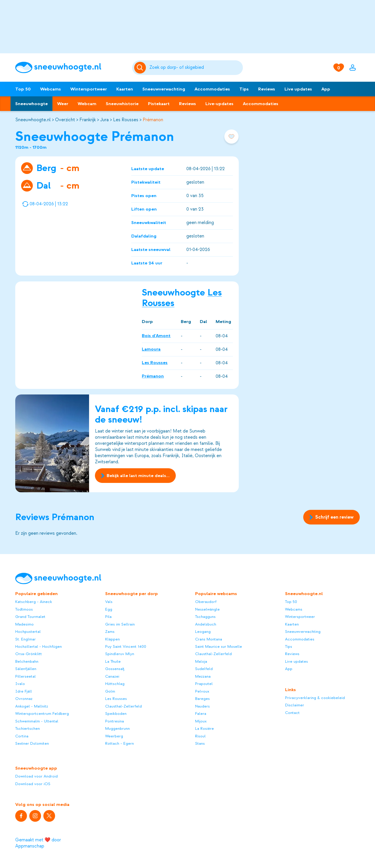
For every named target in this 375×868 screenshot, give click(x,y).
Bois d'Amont (156, 336)
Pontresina (115, 721)
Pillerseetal (25, 676)
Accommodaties (212, 89)
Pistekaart (159, 104)
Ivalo (20, 684)
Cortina (22, 736)
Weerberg (114, 736)
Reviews (267, 89)
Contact (292, 713)
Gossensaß (115, 669)
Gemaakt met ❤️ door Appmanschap (38, 843)
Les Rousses (126, 120)
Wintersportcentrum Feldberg (42, 714)
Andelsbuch (206, 624)
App (326, 89)
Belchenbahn (27, 661)
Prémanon (153, 120)
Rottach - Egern (120, 743)
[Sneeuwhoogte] (71, 68)
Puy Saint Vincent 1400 (126, 646)
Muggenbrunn (117, 728)
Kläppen (112, 639)
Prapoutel (204, 684)
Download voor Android (36, 776)
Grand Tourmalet (30, 617)
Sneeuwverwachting (164, 89)
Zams (110, 632)
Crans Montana (209, 639)
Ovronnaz (24, 699)
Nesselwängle (207, 609)
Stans (200, 743)
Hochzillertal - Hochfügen (39, 646)
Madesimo (24, 624)
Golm (110, 691)
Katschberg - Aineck (34, 602)
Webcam (87, 104)
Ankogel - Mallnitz (32, 706)
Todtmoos (24, 609)
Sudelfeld (204, 669)
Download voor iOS (33, 784)
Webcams (51, 89)
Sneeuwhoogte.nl (33, 120)
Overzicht (65, 120)
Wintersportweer (89, 89)
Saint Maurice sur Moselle (219, 646)
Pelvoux (202, 691)
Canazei (112, 676)
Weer (63, 104)
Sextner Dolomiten (32, 743)
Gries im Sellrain (120, 624)
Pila (108, 617)
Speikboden (116, 714)
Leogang (203, 632)
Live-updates (219, 104)
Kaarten (125, 89)
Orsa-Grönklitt (29, 654)
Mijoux (201, 721)
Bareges (202, 699)
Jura (104, 120)
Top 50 (23, 89)
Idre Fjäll (24, 691)
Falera (201, 714)
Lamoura (151, 349)
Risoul (200, 736)
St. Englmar (25, 639)
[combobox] (195, 68)
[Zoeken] (195, 68)
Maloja (201, 661)
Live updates (298, 89)
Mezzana (203, 676)
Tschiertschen (28, 728)
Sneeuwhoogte (31, 104)
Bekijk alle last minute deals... (135, 476)
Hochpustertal (28, 632)
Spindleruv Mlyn (120, 654)
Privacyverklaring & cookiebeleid (315, 698)
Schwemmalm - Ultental (37, 721)
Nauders (202, 706)
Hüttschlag (115, 684)
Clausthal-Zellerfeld (123, 706)
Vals (109, 602)
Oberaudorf (206, 602)
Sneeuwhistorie (122, 104)
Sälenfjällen (26, 669)
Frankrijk (88, 120)
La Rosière (204, 728)
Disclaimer (295, 705)
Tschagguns (205, 617)
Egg (109, 609)
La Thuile (113, 661)
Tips (244, 89)
